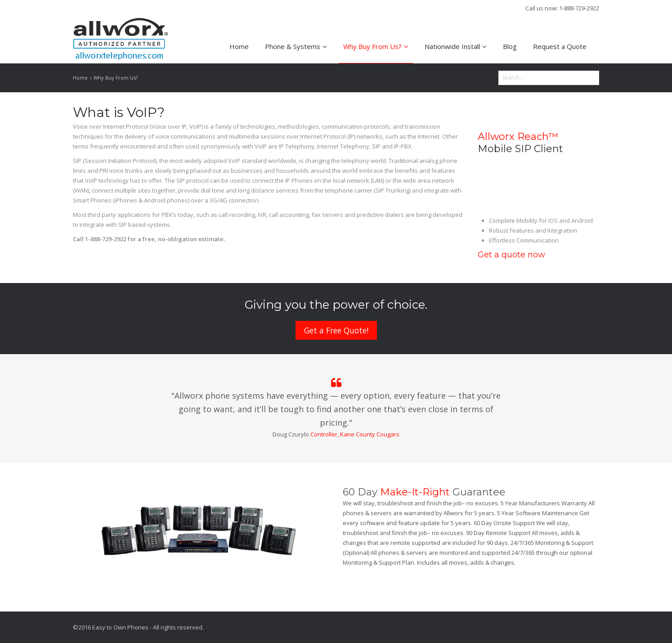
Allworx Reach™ (518, 137)
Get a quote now (511, 255)
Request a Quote (560, 46)
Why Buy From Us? (376, 46)
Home (239, 46)
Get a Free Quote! (336, 330)
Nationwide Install (456, 46)
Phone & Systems (296, 46)
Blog (510, 46)
